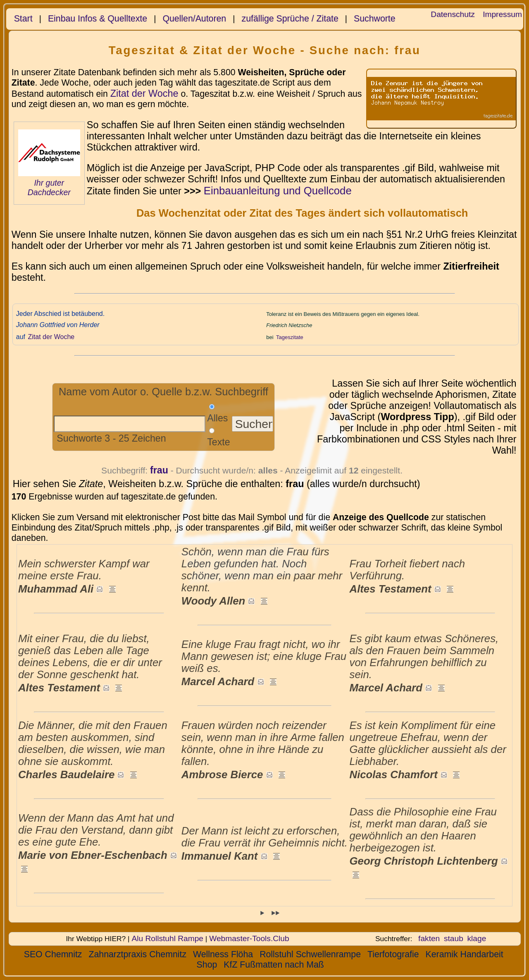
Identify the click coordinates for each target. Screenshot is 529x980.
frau (159, 470)
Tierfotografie (393, 954)
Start (23, 19)
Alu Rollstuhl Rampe (167, 938)
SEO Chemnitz (53, 954)
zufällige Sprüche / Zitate (290, 19)
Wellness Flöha (223, 954)
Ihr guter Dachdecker (49, 188)
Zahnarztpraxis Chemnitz (137, 954)
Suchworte (375, 19)
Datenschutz (453, 14)
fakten (429, 938)
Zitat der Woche (144, 93)
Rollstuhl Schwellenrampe (310, 954)
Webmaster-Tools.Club (249, 938)
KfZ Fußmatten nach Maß (274, 965)
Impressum (502, 14)
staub (454, 938)
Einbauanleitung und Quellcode (278, 191)
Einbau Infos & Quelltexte (98, 19)
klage (477, 938)
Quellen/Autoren (194, 19)
